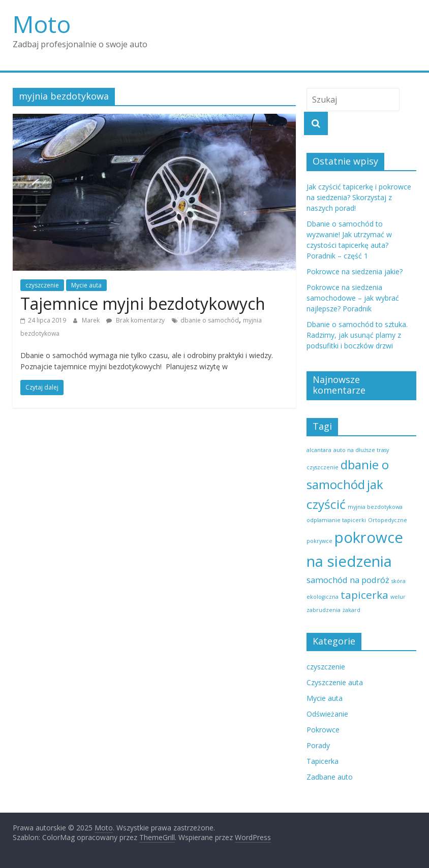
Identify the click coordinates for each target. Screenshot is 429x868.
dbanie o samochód (210, 320)
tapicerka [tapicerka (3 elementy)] (364, 595)
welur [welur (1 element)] (398, 597)
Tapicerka (323, 761)
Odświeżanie (327, 714)
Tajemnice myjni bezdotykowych (143, 303)
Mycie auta (86, 285)
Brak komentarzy (135, 320)
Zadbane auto (330, 777)
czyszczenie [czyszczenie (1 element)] (323, 467)
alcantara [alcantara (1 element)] (319, 450)
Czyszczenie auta (335, 682)
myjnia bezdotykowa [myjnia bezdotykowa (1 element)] (375, 507)
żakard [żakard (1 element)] (351, 610)
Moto (42, 24)
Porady (318, 745)
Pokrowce (323, 730)
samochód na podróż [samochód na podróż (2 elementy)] (348, 580)
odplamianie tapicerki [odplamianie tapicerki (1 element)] (336, 520)
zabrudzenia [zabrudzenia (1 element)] (324, 610)
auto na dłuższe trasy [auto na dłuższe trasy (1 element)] (361, 450)
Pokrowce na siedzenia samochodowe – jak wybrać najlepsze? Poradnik (353, 298)
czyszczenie (42, 285)
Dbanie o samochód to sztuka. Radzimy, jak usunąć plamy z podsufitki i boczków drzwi (357, 335)
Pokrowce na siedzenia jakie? (355, 271)
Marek (91, 320)
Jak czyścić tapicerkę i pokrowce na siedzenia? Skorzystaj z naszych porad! (359, 197)
